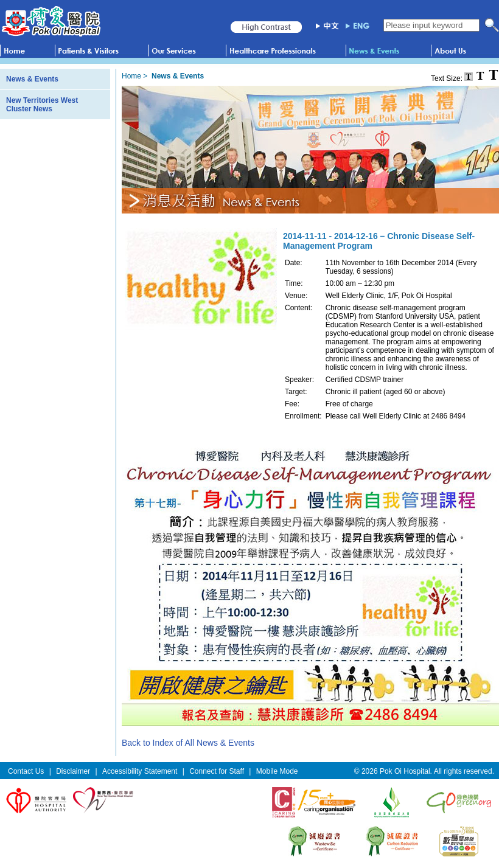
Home (131, 76)
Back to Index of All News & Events (188, 743)
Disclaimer (73, 771)
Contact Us (26, 771)
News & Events (32, 79)
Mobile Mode (277, 771)
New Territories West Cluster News (42, 105)
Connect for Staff (217, 771)
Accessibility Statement (140, 771)
